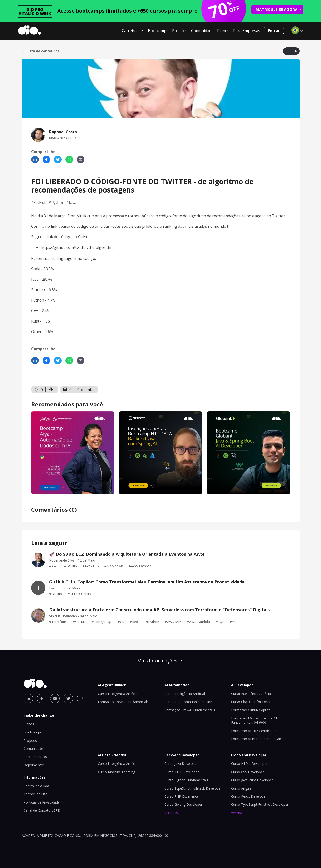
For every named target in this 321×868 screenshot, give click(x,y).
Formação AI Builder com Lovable (257, 739)
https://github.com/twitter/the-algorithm (77, 247)
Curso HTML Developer (249, 764)
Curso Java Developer (181, 764)
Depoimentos (34, 765)
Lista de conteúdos (41, 51)
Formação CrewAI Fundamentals (123, 702)
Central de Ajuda (36, 786)
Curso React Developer (249, 796)
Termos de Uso (36, 794)
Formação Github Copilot (250, 710)
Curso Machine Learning (116, 772)
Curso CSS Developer (247, 772)
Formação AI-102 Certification (254, 731)
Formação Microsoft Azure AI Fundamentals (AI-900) (254, 720)
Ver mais (171, 813)
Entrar (274, 31)
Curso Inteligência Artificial (118, 694)
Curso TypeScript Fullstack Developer (193, 788)
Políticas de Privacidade (42, 802)
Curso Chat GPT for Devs (251, 702)
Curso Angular (242, 788)
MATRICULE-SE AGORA (279, 10)
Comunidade (202, 31)
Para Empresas (247, 31)
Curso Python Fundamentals (186, 780)
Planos (223, 31)
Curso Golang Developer (183, 804)
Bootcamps (158, 31)
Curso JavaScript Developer (252, 780)
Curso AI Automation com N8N (189, 702)
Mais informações (161, 661)
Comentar (86, 390)
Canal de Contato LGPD (42, 810)
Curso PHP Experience (182, 796)
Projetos (180, 31)
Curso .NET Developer (182, 772)
